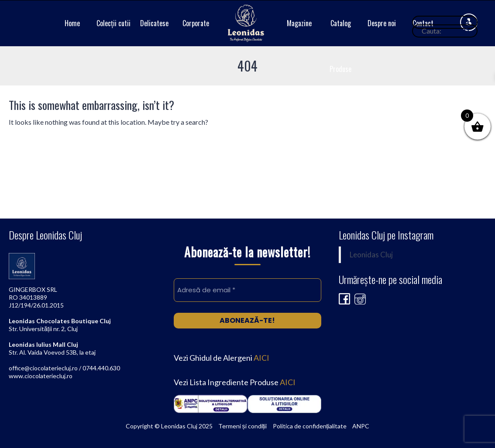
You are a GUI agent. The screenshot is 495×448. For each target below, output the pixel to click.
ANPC (361, 426)
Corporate (196, 23)
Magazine (299, 23)
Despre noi (382, 23)
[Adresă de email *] (247, 290)
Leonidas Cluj (371, 255)
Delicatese (154, 23)
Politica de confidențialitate (310, 426)
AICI (261, 358)
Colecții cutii (113, 23)
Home (72, 23)
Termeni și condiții (243, 426)
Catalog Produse (340, 46)
